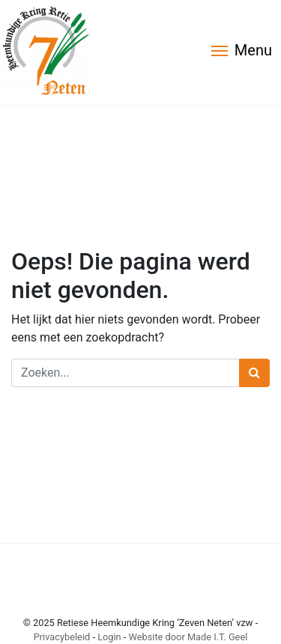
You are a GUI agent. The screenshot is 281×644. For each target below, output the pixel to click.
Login (109, 637)
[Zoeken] (126, 373)
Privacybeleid (62, 637)
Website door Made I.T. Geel (188, 637)
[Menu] (242, 52)
